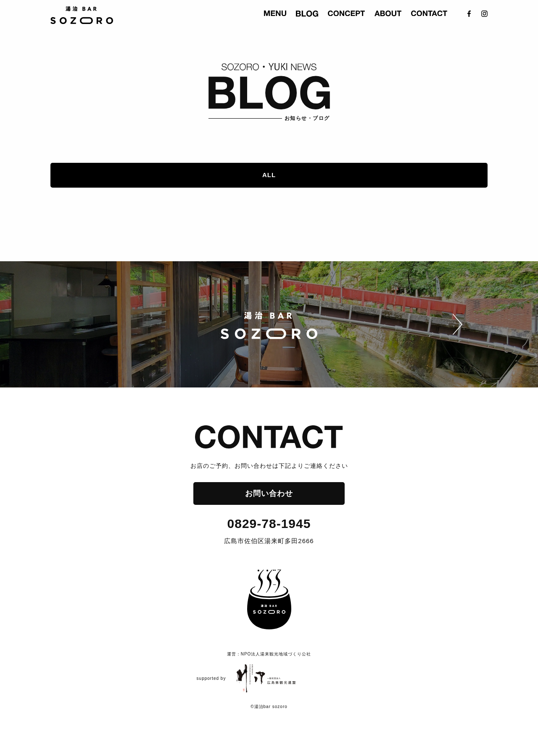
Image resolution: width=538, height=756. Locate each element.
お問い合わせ (269, 493)
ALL (269, 175)
